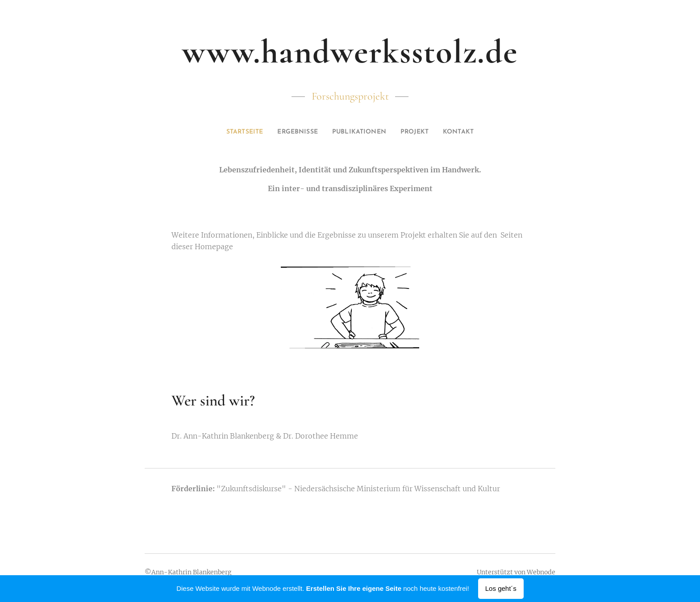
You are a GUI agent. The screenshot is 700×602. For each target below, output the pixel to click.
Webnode (541, 572)
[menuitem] (234, 132)
